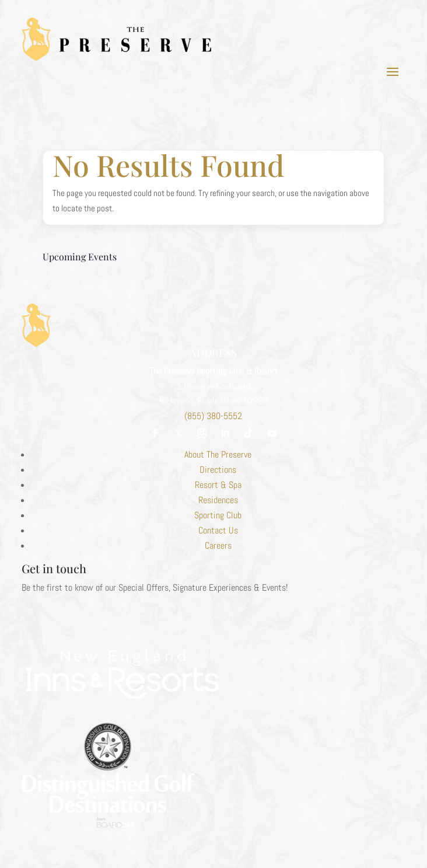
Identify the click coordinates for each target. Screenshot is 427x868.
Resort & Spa (218, 485)
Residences (218, 500)
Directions (218, 470)
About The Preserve (218, 454)
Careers (218, 545)
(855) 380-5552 (213, 416)
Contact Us (218, 530)
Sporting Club (218, 515)
